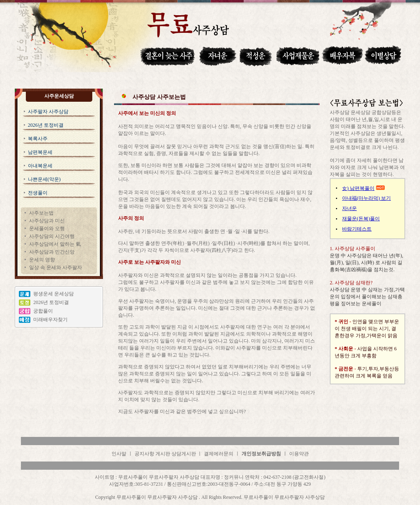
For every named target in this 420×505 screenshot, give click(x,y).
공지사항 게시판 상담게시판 (166, 454)
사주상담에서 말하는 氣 (55, 244)
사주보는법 (41, 213)
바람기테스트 (357, 229)
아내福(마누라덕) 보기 (366, 198)
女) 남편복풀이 (358, 188)
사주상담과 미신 (47, 221)
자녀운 (349, 208)
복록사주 (38, 139)
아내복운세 (40, 166)
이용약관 (299, 454)
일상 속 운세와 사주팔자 (56, 267)
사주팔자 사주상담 (48, 112)
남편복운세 (40, 152)
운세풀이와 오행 (47, 229)
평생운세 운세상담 (54, 294)
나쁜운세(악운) (44, 179)
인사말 (119, 454)
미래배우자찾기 (50, 320)
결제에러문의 (219, 454)
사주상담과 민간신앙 (52, 252)
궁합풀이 (43, 311)
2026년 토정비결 (46, 125)
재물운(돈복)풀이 (361, 219)
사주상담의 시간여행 (52, 236)
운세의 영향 (42, 260)
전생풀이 (38, 193)
